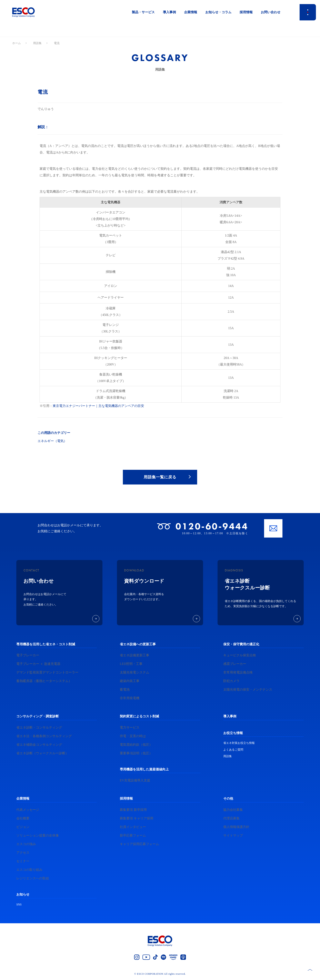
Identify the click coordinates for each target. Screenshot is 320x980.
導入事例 (169, 12)
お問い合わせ (271, 12)
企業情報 (191, 12)
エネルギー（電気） (52, 441)
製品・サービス (143, 12)
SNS (19, 905)
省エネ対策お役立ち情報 (239, 744)
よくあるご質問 (233, 750)
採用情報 (246, 12)
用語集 (37, 43)
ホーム (17, 43)
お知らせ (23, 895)
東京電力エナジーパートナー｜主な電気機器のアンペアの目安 (98, 406)
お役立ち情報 (233, 734)
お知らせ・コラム (218, 12)
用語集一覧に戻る (160, 477)
